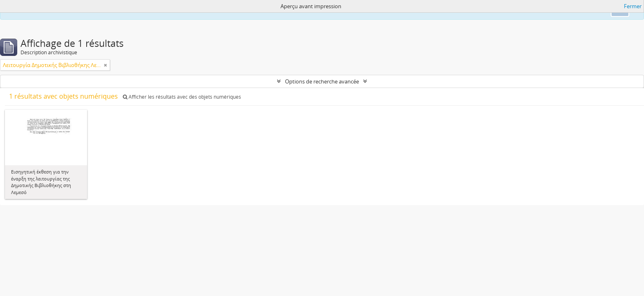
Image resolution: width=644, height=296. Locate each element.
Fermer (633, 6)
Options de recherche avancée (322, 81)
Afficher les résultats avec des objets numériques (182, 97)
